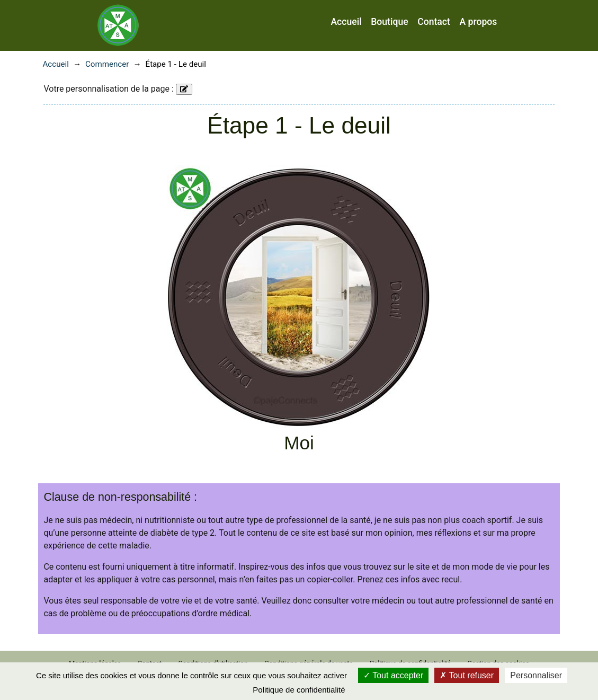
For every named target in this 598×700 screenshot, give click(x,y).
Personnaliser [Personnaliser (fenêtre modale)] (536, 675)
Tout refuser (467, 675)
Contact (434, 22)
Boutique (389, 22)
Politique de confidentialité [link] (299, 690)
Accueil (346, 22)
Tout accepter (393, 675)
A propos (478, 22)
